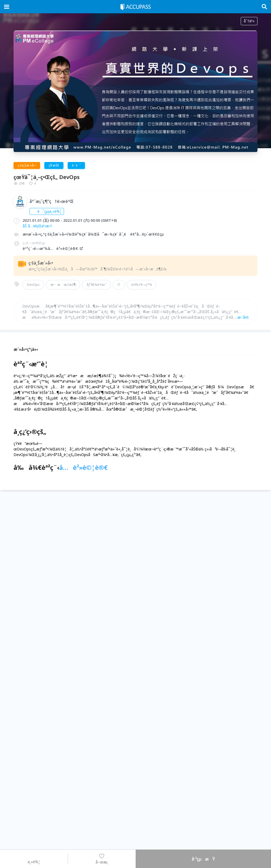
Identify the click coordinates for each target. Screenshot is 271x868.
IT (119, 285)
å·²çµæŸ (203, 859)
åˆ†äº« (249, 21)
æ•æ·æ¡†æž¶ (63, 285)
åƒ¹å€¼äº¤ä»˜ (96, 285)
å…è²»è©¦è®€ (83, 467)
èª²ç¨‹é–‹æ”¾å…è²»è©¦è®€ (53, 248)
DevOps (33, 285)
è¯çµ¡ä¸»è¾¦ (47, 211)
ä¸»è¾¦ (34, 859)
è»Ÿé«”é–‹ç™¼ (142, 285)
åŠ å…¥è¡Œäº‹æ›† (37, 226)
